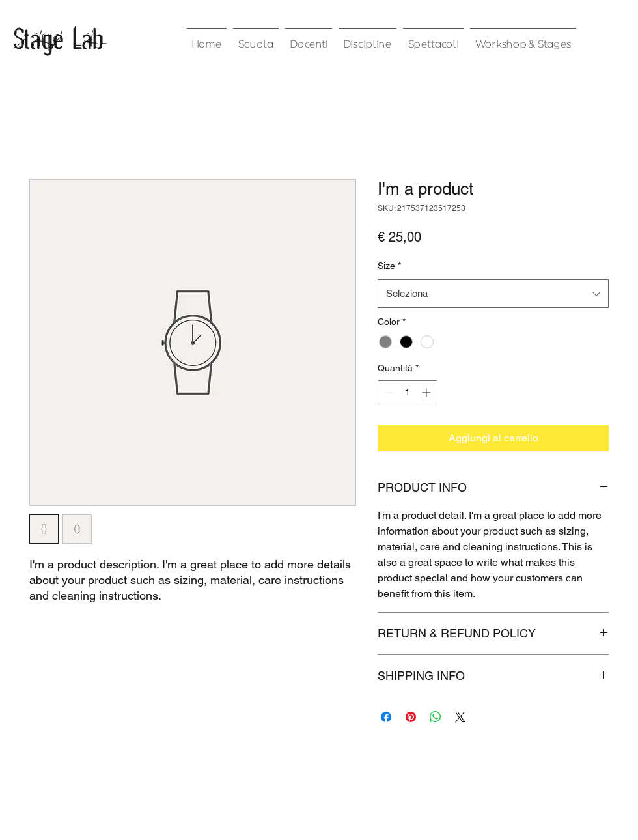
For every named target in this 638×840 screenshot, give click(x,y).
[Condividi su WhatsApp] (436, 717)
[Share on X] (460, 717)
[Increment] (427, 392)
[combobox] (493, 294)
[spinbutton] (408, 392)
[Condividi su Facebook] (386, 717)
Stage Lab (58, 38)
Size (389, 266)
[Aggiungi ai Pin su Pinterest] (411, 717)
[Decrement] (388, 392)
